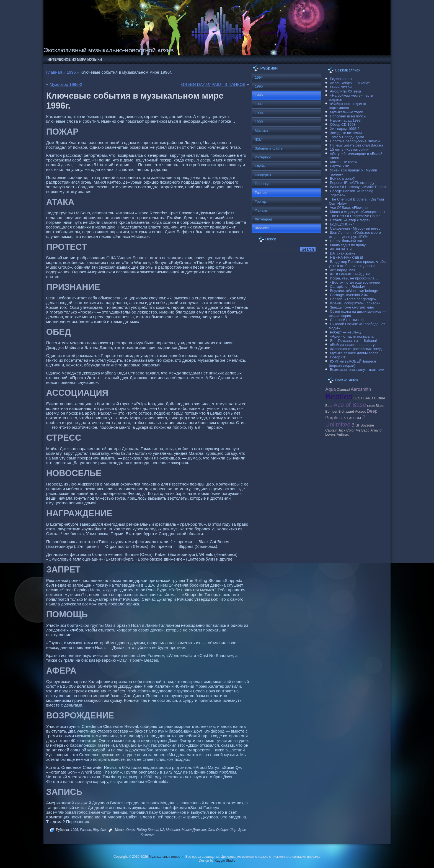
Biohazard (346, 412)
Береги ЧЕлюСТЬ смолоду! (353, 183)
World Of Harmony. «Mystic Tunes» (358, 187)
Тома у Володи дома (347, 137)
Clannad (343, 390)
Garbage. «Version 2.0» (349, 295)
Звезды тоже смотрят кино (352, 307)
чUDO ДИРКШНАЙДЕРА (350, 274)
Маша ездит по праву (348, 245)
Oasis (131, 830)
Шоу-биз (99, 830)
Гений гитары (341, 87)
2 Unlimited (345, 421)
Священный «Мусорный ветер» (356, 228)
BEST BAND (363, 398)
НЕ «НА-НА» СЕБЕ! (346, 257)
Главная (54, 72)
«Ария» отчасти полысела (352, 336)
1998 (259, 113)
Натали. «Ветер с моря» (350, 220)
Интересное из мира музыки (75, 60)
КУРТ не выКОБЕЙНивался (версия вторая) (352, 363)
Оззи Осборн (218, 830)
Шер (233, 830)
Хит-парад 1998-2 (345, 129)
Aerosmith (361, 389)
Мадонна (173, 830)
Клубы (260, 166)
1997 (259, 104)
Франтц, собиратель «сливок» (355, 303)
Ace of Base (350, 405)
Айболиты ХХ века (345, 91)
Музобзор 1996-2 (66, 84)
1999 (259, 122)
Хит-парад (263, 219)
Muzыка (261, 131)
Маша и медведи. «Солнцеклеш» (358, 212)
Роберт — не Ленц (345, 332)
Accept (360, 412)
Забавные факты (269, 148)
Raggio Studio (225, 861)
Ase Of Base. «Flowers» (349, 208)
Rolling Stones (147, 830)
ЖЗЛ (259, 139)
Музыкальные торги (347, 112)
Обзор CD (338, 357)
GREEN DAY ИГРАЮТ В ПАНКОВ (213, 84)
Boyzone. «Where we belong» (354, 291)
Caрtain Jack (335, 430)
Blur (356, 425)
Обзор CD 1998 (343, 124)
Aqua (330, 389)
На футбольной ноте (347, 241)
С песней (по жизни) (347, 320)
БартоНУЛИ (340, 166)
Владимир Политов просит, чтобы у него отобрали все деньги (357, 264)
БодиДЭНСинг (342, 224)
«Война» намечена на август (354, 345)
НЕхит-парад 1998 (345, 120)
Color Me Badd (358, 430)
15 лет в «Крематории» (349, 149)
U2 (162, 830)
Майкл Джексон (194, 830)
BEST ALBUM (350, 418)
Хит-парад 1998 (343, 270)
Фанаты (261, 210)
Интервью (263, 157)
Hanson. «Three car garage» (353, 299)
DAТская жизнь (343, 253)
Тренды (261, 201)
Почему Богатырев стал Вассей (356, 145)
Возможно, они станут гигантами (357, 370)
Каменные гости (343, 162)
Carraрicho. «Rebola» (347, 287)
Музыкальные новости (166, 857)
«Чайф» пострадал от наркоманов (348, 106)
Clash (371, 406)
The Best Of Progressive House (355, 216)
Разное (86, 830)
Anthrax (343, 435)
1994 (259, 77)
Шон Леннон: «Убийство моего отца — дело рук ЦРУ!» (355, 235)
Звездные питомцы (346, 133)
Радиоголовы (341, 79)
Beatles (339, 396)
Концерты (263, 175)
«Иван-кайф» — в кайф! (350, 83)
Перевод (262, 184)
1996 (71, 72)
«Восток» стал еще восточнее (355, 282)
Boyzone (367, 425)
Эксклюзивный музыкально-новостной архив (109, 50)
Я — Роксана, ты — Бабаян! (353, 341)
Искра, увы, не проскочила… (354, 278)
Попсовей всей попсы (348, 116)
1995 (259, 86)
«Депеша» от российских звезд (356, 349)
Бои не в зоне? (342, 179)
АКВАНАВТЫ (341, 249)
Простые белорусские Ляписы (355, 141)
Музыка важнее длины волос (354, 353)
